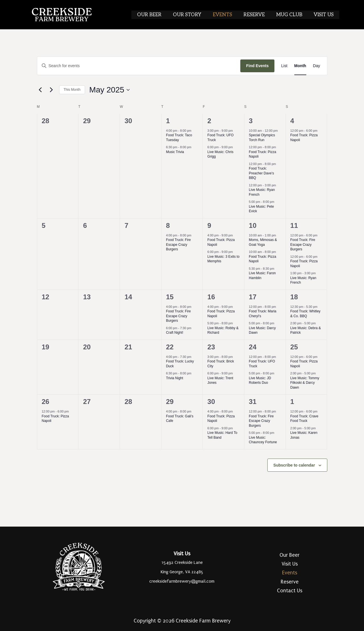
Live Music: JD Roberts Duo (260, 381)
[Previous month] (40, 90)
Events (228, 15)
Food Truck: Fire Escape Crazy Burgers (178, 245)
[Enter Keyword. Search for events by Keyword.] (139, 66)
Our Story (195, 15)
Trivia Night (175, 378)
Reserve (258, 15)
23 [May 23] (211, 347)
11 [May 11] (294, 225)
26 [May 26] (46, 402)
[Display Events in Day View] (317, 66)
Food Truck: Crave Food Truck (304, 419)
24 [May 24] (253, 347)
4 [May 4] (292, 121)
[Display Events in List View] (284, 66)
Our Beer (159, 15)
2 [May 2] (209, 121)
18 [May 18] (294, 297)
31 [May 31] (253, 402)
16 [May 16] (211, 297)
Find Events (257, 66)
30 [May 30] (211, 402)
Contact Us (290, 591)
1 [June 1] (292, 402)
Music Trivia (175, 152)
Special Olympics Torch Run (262, 138)
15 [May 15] (170, 297)
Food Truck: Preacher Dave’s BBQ (261, 173)
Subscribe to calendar (294, 465)
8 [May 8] (168, 225)
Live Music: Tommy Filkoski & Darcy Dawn (305, 383)
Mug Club (292, 15)
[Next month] (51, 90)
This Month (72, 90)
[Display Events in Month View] (300, 66)
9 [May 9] (209, 225)
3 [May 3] (251, 121)
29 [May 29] (170, 402)
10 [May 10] (253, 225)
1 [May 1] (168, 121)
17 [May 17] (253, 297)
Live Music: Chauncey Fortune (263, 440)
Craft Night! (175, 333)
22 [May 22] (170, 347)
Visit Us (324, 15)
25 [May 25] (294, 347)
